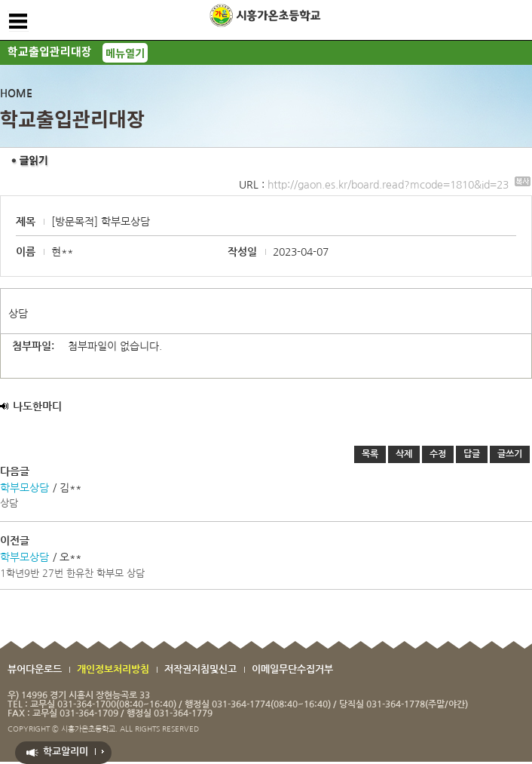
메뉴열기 (125, 53)
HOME (16, 94)
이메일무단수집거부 (292, 669)
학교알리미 (66, 752)
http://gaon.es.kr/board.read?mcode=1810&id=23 (399, 185)
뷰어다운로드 (35, 669)
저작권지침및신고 (200, 669)
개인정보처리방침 (113, 669)
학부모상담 (24, 488)
